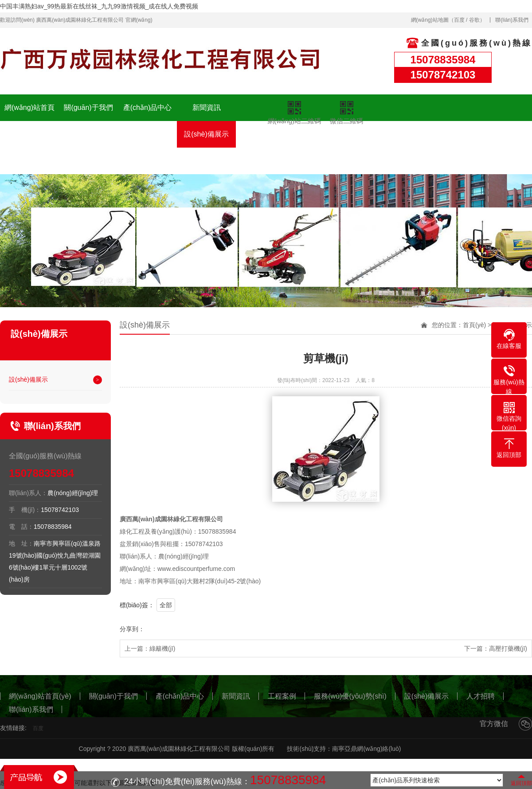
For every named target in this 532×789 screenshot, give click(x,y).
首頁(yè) (474, 325)
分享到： (132, 629)
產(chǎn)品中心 (147, 107)
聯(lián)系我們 (512, 20)
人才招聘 (266, 141)
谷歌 (474, 20)
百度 (459, 20)
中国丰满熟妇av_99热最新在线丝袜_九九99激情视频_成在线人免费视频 (99, 6)
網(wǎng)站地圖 (430, 20)
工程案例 (89, 134)
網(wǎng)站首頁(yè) (29, 121)
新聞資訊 (207, 107)
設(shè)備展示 (206, 134)
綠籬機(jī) (162, 648)
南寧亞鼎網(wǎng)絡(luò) (366, 749)
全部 (166, 605)
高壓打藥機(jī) (508, 648)
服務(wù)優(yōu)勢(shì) (148, 147)
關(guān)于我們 (88, 107)
